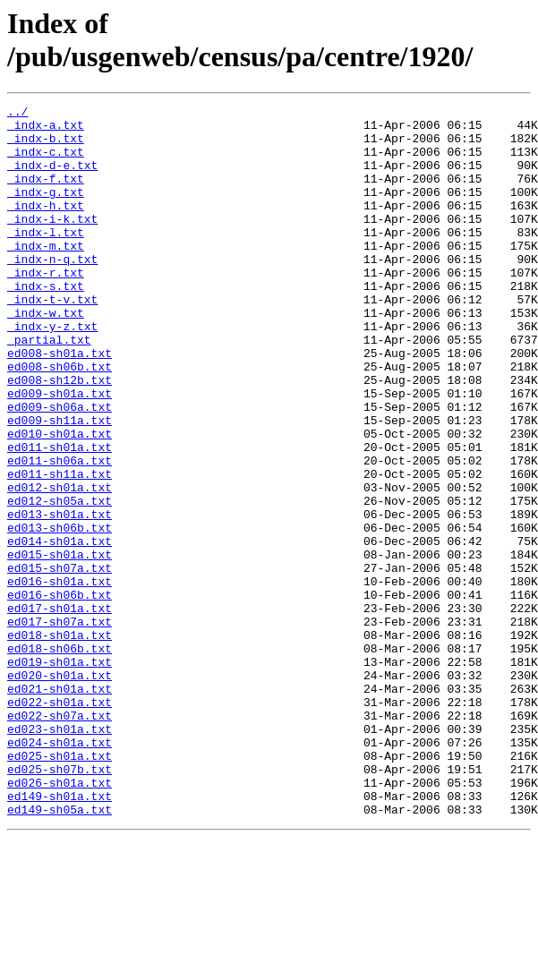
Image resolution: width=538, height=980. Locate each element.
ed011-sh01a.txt (60, 516)
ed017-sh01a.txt (60, 710)
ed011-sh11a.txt (60, 549)
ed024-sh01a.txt (60, 871)
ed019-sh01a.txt (60, 774)
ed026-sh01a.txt (60, 919)
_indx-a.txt (46, 130)
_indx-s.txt (46, 323)
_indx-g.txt (46, 210)
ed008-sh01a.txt (60, 404)
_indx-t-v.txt (52, 339)
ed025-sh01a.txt (60, 887)
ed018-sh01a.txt (60, 742)
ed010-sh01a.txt (60, 500)
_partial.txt (49, 388)
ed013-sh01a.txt (60, 597)
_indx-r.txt (46, 307)
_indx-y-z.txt (52, 371)
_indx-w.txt (46, 355)
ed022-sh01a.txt (60, 822)
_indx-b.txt (46, 146)
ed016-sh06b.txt (60, 694)
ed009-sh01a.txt (60, 452)
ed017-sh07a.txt (60, 726)
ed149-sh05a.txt (60, 951)
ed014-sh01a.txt (60, 629)
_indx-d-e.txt (52, 178)
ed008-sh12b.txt (60, 436)
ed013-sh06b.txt (60, 613)
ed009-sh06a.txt (60, 468)
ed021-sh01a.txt (60, 806)
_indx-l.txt (46, 259)
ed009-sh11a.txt (60, 484)
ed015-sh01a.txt (60, 645)
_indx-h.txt (46, 226)
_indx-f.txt (46, 194)
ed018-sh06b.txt (60, 758)
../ (17, 114)
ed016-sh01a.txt (60, 677)
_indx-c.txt (46, 162)
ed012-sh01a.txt (60, 565)
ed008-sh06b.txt (60, 420)
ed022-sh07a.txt (60, 839)
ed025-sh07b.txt (60, 903)
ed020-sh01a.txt (60, 790)
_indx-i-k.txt (52, 243)
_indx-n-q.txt (52, 291)
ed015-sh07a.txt (60, 661)
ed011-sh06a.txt (60, 533)
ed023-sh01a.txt (60, 855)
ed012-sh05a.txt (60, 581)
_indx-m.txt (46, 275)
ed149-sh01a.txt (60, 935)
